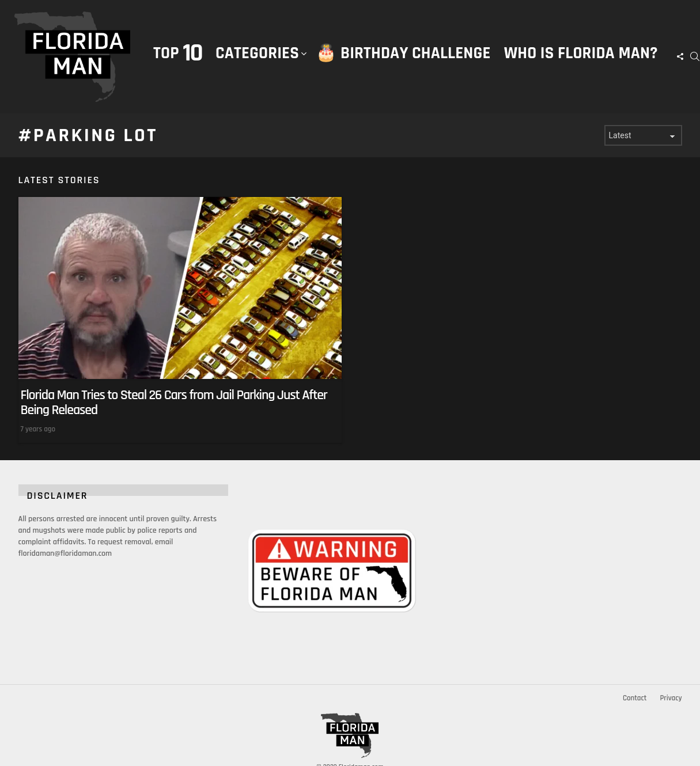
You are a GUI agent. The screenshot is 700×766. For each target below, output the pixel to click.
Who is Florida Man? (581, 53)
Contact (635, 698)
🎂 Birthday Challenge (403, 53)
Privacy (671, 698)
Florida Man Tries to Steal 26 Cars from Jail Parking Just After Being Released (174, 403)
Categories (257, 65)
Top (178, 53)
